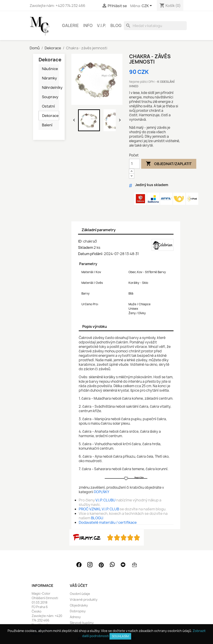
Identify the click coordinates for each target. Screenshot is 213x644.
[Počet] (134, 164)
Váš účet (79, 586)
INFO (88, 26)
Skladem (86, 247)
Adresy (75, 617)
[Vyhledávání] (155, 26)
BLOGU (97, 518)
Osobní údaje (80, 594)
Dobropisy (78, 611)
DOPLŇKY (102, 492)
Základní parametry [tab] (99, 230)
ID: (80, 241)
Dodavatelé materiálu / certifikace (108, 522)
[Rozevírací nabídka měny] (148, 6)
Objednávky (79, 605)
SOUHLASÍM (120, 636)
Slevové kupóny (82, 623)
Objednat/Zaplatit (169, 164)
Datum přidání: (91, 254)
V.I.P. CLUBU (105, 500)
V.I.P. (101, 26)
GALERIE (70, 26)
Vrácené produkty (84, 599)
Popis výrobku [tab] (95, 326)
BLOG (116, 26)
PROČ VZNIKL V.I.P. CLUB (99, 509)
